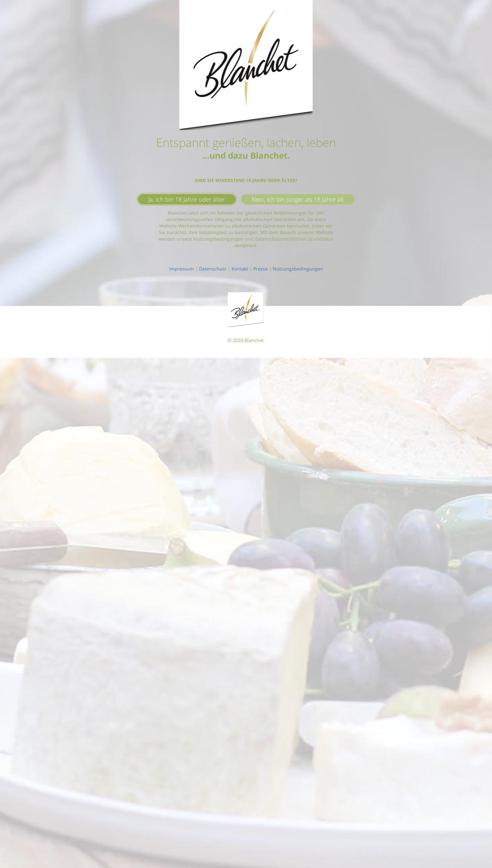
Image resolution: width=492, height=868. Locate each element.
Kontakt (240, 269)
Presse (260, 269)
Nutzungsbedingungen (298, 269)
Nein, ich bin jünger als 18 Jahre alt (298, 199)
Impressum (181, 269)
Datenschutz (213, 269)
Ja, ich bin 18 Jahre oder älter (187, 199)
